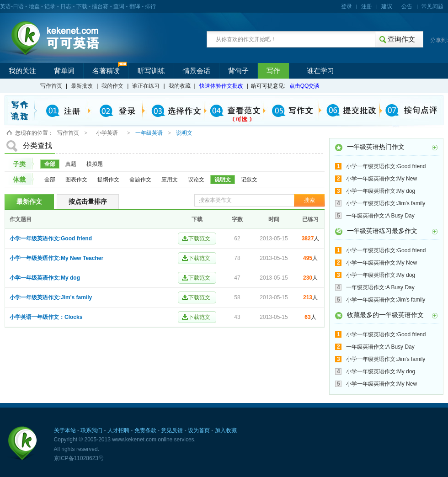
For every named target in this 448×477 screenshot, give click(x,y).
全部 (50, 164)
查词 (119, 6)
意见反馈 (172, 430)
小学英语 (107, 133)
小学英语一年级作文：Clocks (46, 317)
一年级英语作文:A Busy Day (380, 216)
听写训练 (151, 71)
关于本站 (65, 430)
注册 (367, 6)
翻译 (135, 6)
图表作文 (76, 180)
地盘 (34, 6)
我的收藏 (180, 86)
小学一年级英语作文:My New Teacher (56, 258)
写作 (273, 71)
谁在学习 (320, 71)
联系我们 (91, 430)
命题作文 (140, 180)
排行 (150, 6)
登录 (347, 6)
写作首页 (51, 86)
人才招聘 (118, 430)
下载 (82, 6)
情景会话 (197, 71)
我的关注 (22, 71)
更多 (435, 148)
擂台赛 (100, 6)
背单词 (64, 71)
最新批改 (82, 86)
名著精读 (106, 71)
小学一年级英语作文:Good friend (51, 238)
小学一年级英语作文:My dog (45, 278)
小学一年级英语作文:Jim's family (51, 297)
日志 (66, 6)
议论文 (196, 180)
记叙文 (249, 180)
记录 (50, 6)
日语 (18, 6)
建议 (387, 6)
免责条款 (145, 430)
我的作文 (112, 86)
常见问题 (432, 6)
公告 (407, 6)
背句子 (238, 71)
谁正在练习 (146, 86)
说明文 (223, 180)
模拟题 (95, 164)
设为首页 (199, 430)
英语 (5, 6)
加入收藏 (226, 430)
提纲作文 (108, 180)
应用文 (170, 180)
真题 (71, 164)
